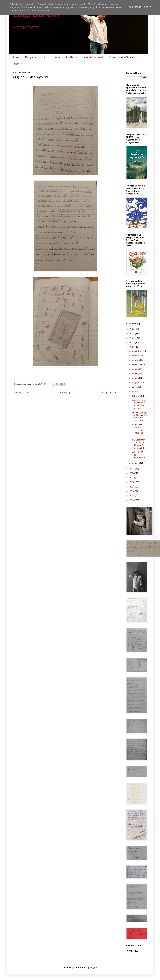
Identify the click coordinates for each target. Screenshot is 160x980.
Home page (65, 392)
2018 (132, 482)
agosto (136, 369)
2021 (132, 469)
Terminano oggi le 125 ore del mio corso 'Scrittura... (139, 416)
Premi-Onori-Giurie (121, 57)
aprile (135, 387)
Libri (45, 57)
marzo (135, 391)
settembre (137, 364)
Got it (147, 7)
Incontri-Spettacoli (66, 57)
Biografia (31, 57)
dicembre (137, 351)
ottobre (136, 360)
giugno (136, 378)
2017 (132, 487)
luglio (135, 373)
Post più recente (21, 392)
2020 (132, 473)
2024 (132, 338)
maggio (136, 382)
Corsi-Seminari (94, 57)
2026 (132, 329)
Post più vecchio (109, 392)
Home (15, 57)
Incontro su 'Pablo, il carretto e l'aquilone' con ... (137, 430)
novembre (137, 355)
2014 (132, 500)
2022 (132, 347)
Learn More (134, 7)
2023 (132, 342)
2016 (132, 491)
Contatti (17, 64)
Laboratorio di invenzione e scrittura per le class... (139, 404)
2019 (132, 477)
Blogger (93, 967)
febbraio (137, 396)
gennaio (136, 463)
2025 (132, 333)
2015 (132, 496)
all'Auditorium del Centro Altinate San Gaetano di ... (139, 444)
